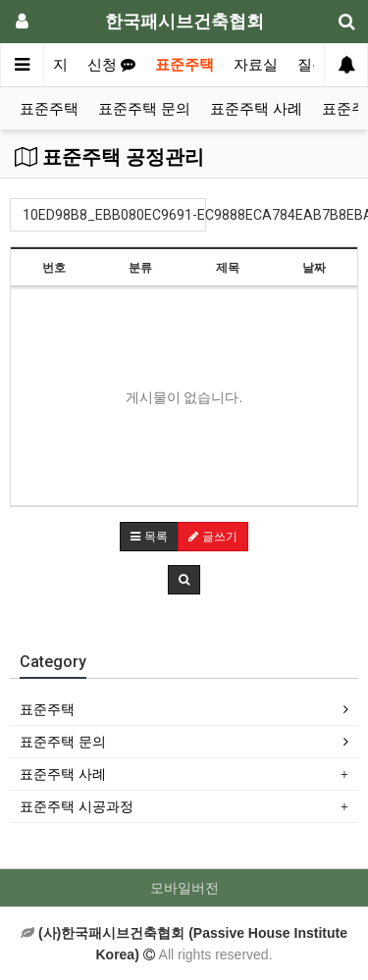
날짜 (314, 268)
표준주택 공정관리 (109, 157)
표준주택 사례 (256, 109)
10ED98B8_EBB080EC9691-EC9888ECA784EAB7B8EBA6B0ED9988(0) (114, 215)
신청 (111, 65)
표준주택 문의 (144, 109)
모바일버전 (184, 888)
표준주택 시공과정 (77, 806)
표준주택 (184, 65)
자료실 (256, 65)
